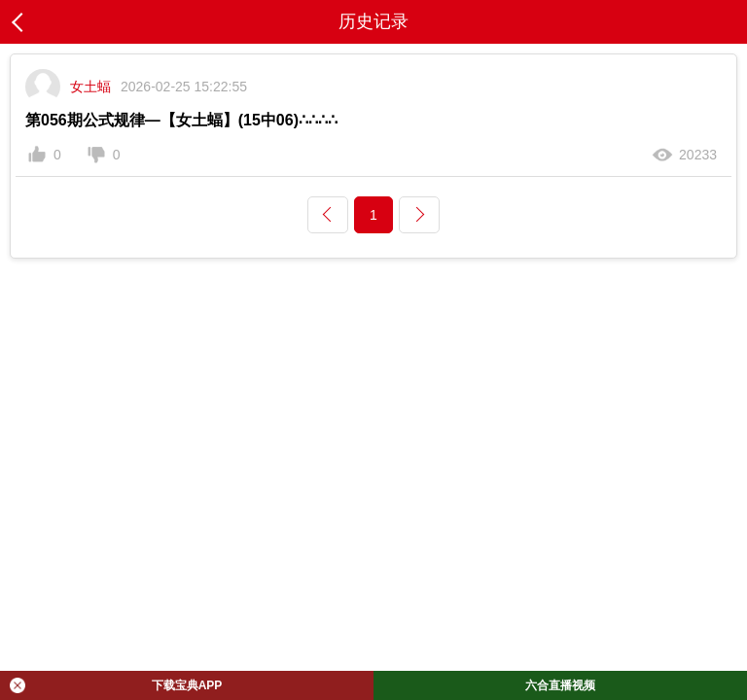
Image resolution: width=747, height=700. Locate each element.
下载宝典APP (116, 685)
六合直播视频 (560, 685)
